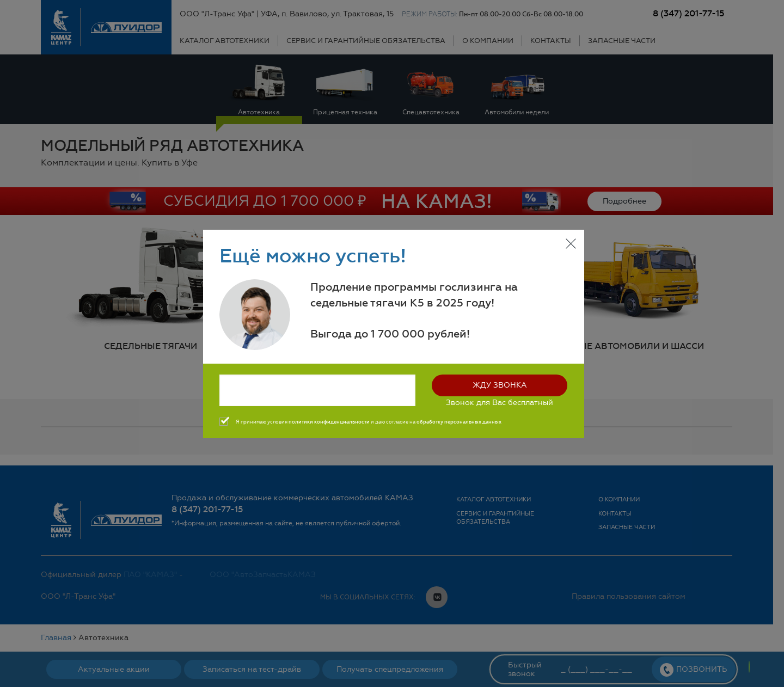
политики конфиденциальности (329, 422)
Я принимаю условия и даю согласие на (369, 422)
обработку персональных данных (459, 422)
